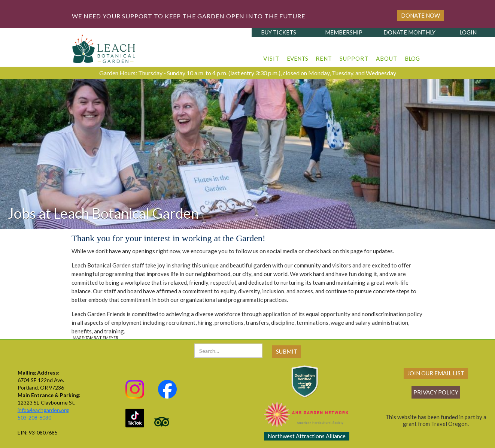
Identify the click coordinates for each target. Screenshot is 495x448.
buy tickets (279, 32)
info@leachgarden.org (43, 410)
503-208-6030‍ (34, 417)
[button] (271, 55)
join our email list (436, 373)
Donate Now (420, 15)
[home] (104, 47)
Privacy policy (436, 392)
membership (344, 32)
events (297, 58)
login (468, 32)
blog (412, 58)
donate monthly (409, 32)
